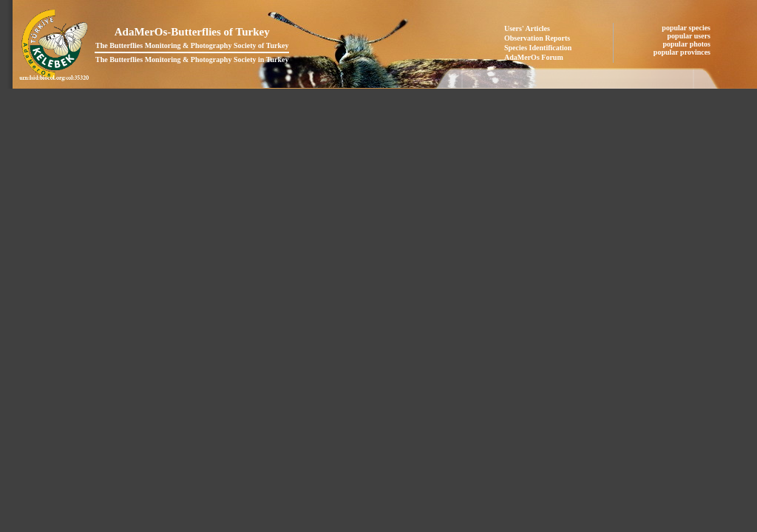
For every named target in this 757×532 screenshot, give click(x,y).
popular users (690, 36)
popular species (687, 28)
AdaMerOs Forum (534, 57)
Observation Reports (537, 38)
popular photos (687, 44)
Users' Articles (527, 28)
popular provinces (683, 52)
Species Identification (538, 48)
